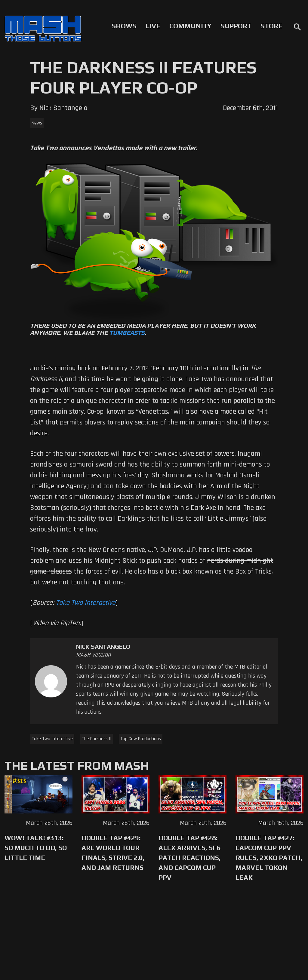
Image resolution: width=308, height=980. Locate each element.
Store (271, 26)
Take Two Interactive (86, 603)
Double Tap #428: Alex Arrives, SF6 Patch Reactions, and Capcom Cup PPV (190, 858)
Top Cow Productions (141, 739)
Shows (124, 26)
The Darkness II (97, 739)
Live (153, 26)
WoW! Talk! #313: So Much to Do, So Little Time (36, 848)
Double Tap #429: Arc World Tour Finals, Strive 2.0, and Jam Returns (113, 853)
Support (236, 26)
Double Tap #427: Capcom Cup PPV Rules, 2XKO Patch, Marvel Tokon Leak (269, 858)
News (37, 123)
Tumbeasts (127, 333)
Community (190, 26)
